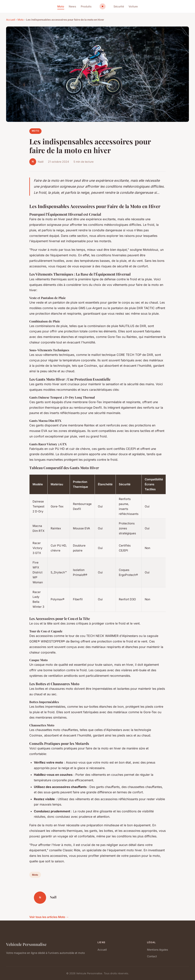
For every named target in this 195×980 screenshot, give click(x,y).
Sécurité (119, 6)
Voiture (133, 6)
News (72, 6)
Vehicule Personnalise (26, 944)
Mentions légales (157, 950)
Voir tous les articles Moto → (49, 917)
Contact (152, 956)
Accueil (11, 20)
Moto (61, 6)
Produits (86, 6)
